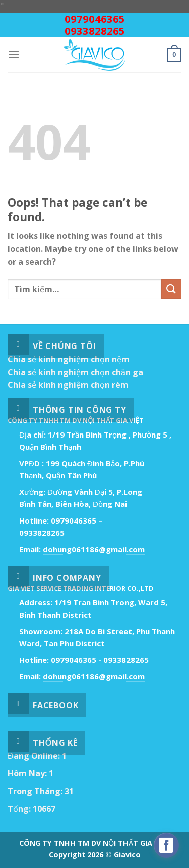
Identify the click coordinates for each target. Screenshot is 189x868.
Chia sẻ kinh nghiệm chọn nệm (69, 359)
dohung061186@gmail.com (94, 549)
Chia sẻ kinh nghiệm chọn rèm (68, 385)
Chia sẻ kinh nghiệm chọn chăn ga (75, 372)
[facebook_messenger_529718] (166, 845)
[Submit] (171, 289)
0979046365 (95, 19)
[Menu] (14, 55)
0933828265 (95, 31)
